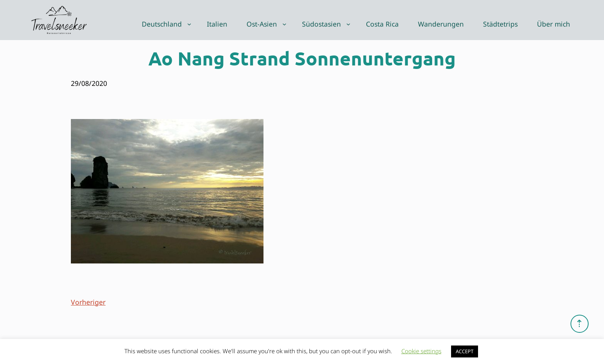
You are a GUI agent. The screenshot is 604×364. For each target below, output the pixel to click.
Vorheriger (88, 302)
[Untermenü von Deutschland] (189, 24)
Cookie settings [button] (421, 351)
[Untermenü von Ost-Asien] (284, 24)
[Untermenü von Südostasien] (348, 24)
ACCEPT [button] (465, 351)
